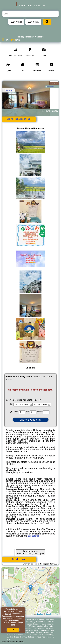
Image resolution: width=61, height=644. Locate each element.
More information (19, 119)
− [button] (6, 576)
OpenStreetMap (52, 614)
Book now (19, 559)
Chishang (8, 90)
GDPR (13, 625)
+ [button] (6, 571)
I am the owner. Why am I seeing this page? (30, 552)
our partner (33, 536)
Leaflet (40, 614)
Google (8, 614)
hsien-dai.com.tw (30, 6)
